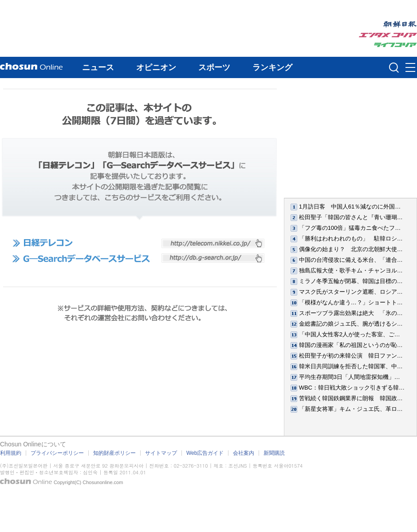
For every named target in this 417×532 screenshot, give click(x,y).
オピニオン (156, 67)
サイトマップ (161, 453)
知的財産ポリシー (114, 453)
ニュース (98, 67)
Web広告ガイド (205, 453)
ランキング (272, 67)
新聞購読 (274, 453)
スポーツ (214, 67)
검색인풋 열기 (394, 67)
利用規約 (11, 453)
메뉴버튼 (410, 68)
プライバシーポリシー (57, 453)
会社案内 (244, 453)
